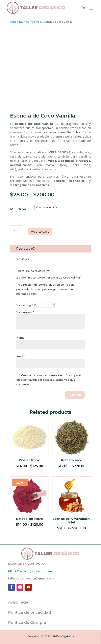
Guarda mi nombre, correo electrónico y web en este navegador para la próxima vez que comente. (49, 380)
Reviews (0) (26, 249)
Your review (25, 312)
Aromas (36, 22)
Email (21, 356)
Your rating (24, 305)
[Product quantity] (16, 231)
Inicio (13, 22)
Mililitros (18, 209)
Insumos (24, 22)
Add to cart (40, 231)
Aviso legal (19, 602)
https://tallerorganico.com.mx (30, 571)
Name (21, 338)
